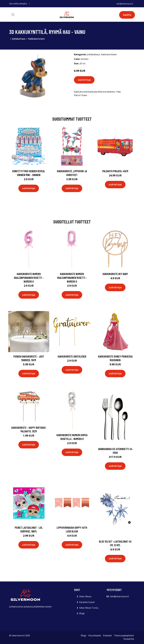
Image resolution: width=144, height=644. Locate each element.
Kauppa (127, 15)
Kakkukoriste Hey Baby (115, 274)
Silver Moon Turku (89, 608)
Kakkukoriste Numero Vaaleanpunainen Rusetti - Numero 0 (72, 278)
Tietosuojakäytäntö (124, 635)
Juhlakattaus (19, 39)
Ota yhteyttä (95, 635)
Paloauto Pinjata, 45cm (115, 171)
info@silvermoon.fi (125, 4)
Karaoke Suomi (87, 602)
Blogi (82, 613)
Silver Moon (85, 596)
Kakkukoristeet (37, 39)
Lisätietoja (84, 80)
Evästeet (107, 635)
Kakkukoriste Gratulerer (72, 356)
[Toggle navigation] (13, 15)
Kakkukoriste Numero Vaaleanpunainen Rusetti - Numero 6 (29, 278)
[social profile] (29, 4)
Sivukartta (129, 639)
